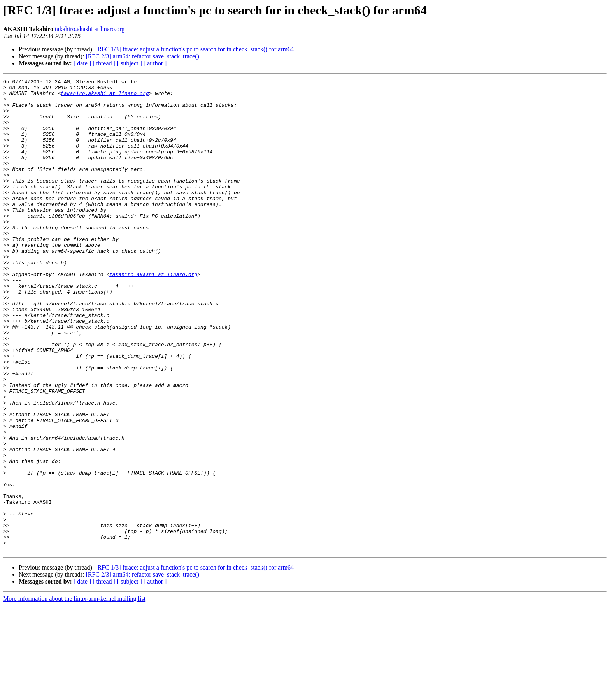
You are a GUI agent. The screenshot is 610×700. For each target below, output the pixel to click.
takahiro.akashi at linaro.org (90, 29)
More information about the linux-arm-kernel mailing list (74, 693)
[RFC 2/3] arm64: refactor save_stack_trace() (142, 56)
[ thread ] (104, 63)
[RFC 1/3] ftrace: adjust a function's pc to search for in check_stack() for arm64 (195, 49)
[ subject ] (130, 63)
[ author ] (155, 63)
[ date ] (82, 63)
